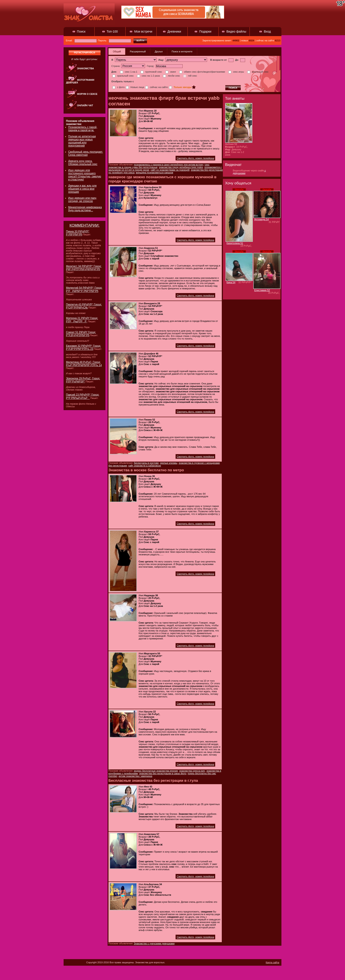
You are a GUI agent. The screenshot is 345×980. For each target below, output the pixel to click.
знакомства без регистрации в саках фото (163, 773)
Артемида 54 (262, 219)
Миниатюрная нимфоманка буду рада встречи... (85, 209)
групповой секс (151, 72)
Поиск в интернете (182, 51)
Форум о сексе (87, 94)
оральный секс (123, 76)
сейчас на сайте (157, 87)
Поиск (81, 31)
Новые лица (135, 87)
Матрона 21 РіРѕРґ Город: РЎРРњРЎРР (82, 320)
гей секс (190, 76)
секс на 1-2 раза (149, 76)
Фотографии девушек (80, 81)
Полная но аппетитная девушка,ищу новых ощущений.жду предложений (82, 141)
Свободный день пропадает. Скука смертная (86, 153)
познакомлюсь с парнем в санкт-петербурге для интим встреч (169, 165)
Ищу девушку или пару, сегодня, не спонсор (83, 200)
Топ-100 (112, 31)
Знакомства (85, 68)
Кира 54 (231, 282)
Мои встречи (143, 31)
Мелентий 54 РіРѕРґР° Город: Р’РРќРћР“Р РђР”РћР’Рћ (84, 289)
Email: (81, 40)
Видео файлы (236, 31)
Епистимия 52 (262, 290)
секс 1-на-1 (129, 72)
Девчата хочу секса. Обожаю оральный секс (83, 163)
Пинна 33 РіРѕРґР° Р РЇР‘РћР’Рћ (78, 233)
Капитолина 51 (235, 243)
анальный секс (258, 72)
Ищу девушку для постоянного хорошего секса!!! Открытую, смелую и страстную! (85, 175)
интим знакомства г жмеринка (135, 776)
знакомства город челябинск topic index (181, 167)
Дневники (174, 31)
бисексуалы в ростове (146, 463)
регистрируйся (84, 53)
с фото (119, 87)
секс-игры (236, 72)
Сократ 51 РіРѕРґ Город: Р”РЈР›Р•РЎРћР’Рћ (81, 334)
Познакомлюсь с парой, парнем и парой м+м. (83, 129)
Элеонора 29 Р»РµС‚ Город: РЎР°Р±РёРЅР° (83, 380)
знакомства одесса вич (192, 771)
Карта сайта (273, 962)
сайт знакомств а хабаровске (145, 466)
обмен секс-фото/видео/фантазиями (202, 72)
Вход (267, 31)
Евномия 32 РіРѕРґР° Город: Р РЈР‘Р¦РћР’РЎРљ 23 (83, 347)
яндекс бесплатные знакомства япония (156, 771)
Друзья (159, 51)
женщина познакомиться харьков (154, 173)
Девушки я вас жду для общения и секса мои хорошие (82, 189)
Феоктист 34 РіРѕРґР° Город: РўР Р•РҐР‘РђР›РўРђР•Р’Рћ (84, 268)
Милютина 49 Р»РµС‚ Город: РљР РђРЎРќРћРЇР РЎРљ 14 (84, 364)
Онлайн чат (85, 105)
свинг (171, 72)
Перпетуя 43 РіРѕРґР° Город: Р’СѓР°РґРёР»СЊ (84, 306)
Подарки (205, 31)
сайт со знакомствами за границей (170, 170)
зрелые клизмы (169, 463)
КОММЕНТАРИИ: (85, 225)
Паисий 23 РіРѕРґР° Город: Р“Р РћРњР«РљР (83, 396)
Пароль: (115, 40)
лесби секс (172, 76)
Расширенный (138, 51)
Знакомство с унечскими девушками (154, 943)
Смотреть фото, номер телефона (195, 158)
